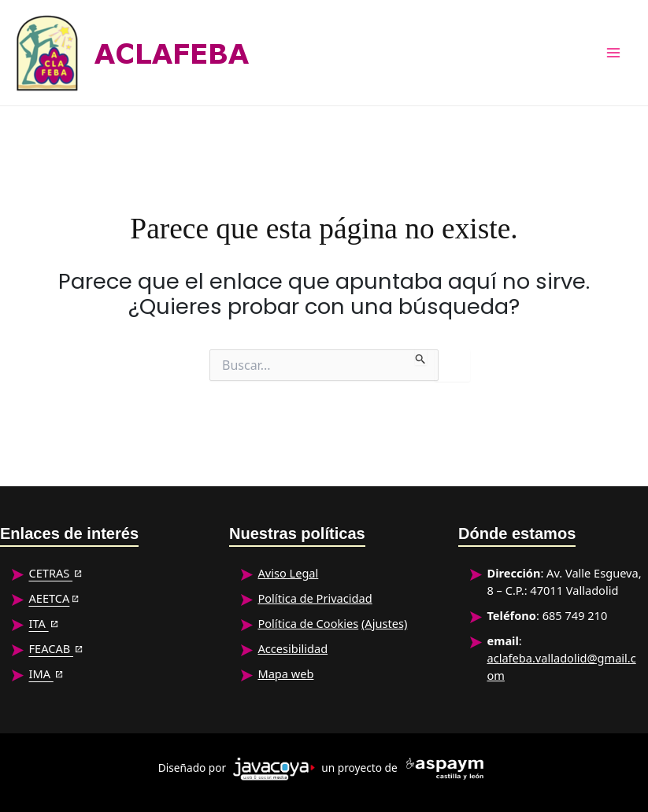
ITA (38, 623)
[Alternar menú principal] (614, 53)
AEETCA (49, 598)
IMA (41, 674)
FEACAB (51, 648)
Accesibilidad (293, 648)
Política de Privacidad (315, 598)
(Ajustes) (384, 623)
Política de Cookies (308, 623)
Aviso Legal (288, 573)
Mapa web (285, 674)
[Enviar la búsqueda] (421, 357)
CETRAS (50, 573)
